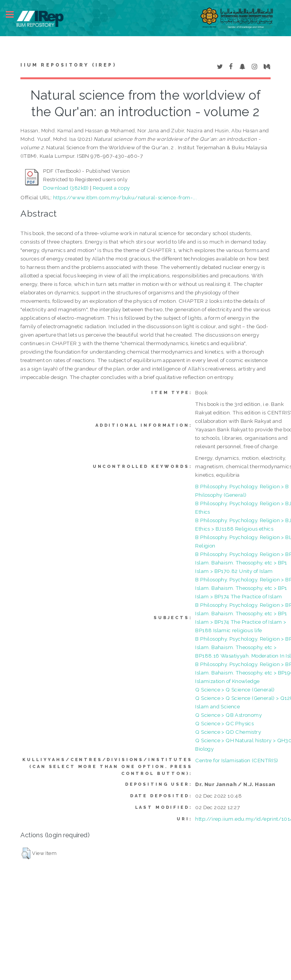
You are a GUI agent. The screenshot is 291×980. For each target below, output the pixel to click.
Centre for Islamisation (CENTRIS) (237, 760)
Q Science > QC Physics (224, 723)
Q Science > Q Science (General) (235, 690)
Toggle (14, 14)
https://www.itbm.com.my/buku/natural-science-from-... (125, 197)
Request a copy (111, 188)
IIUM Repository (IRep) (68, 65)
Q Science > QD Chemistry (228, 732)
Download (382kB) (66, 188)
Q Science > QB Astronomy (228, 715)
